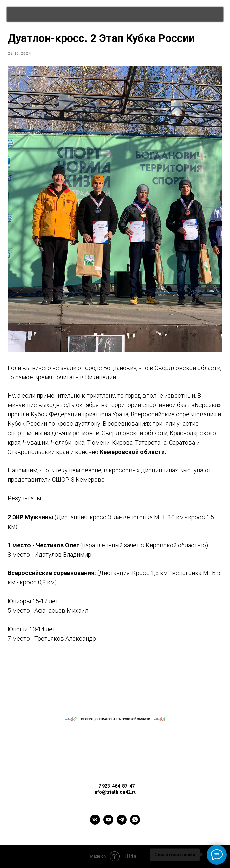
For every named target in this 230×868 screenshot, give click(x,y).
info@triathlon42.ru (115, 792)
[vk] (95, 823)
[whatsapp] (135, 823)
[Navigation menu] (14, 14)
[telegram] (122, 823)
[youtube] (108, 823)
